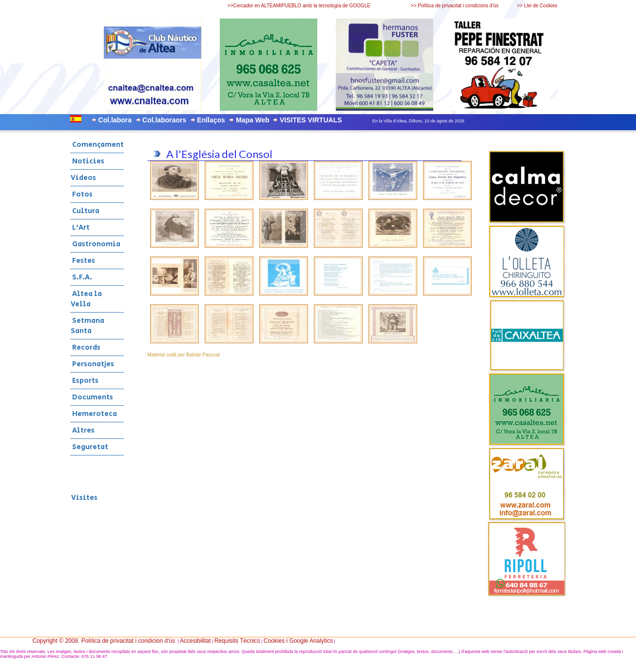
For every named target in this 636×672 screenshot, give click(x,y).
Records (86, 347)
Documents (92, 397)
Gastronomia (96, 244)
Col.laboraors (164, 120)
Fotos (82, 194)
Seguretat (89, 447)
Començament (97, 145)
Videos (83, 178)
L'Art (80, 227)
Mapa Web (253, 120)
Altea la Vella (86, 299)
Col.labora (115, 120)
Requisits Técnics (237, 641)
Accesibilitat (195, 641)
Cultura (85, 211)
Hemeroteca (94, 414)
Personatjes (92, 364)
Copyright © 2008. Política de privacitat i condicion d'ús (104, 641)
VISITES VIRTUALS (311, 120)
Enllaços (211, 120)
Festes (83, 261)
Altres (83, 430)
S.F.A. (81, 277)
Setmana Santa (87, 326)
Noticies (87, 161)
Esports (85, 381)
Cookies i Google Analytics (298, 641)
